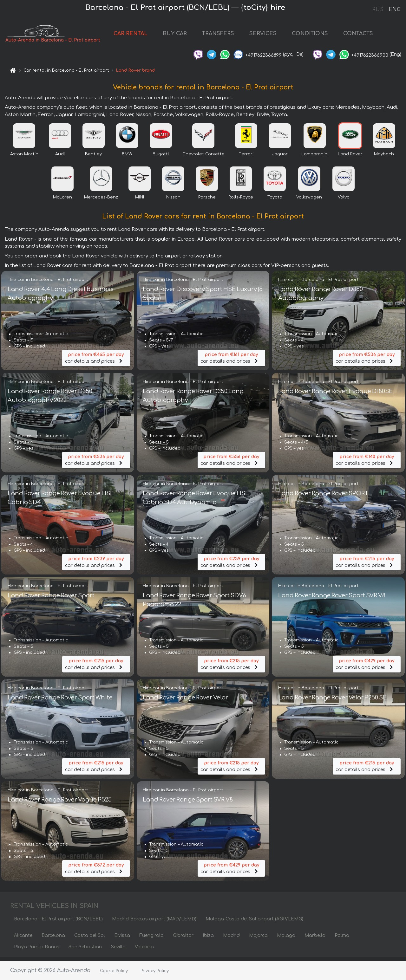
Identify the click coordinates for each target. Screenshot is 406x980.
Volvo (344, 201)
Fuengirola (151, 939)
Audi (60, 158)
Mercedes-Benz (101, 201)
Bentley (93, 158)
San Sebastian (85, 951)
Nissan (173, 201)
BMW (127, 158)
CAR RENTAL (135, 36)
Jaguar (280, 158)
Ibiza (208, 939)
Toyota (275, 201)
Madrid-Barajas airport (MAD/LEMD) (154, 923)
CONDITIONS (314, 36)
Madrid (231, 939)
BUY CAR (179, 36)
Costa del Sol (90, 939)
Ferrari (246, 158)
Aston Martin (24, 158)
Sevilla (118, 951)
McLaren (62, 201)
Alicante (23, 939)
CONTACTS (363, 36)
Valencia (144, 951)
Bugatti (161, 158)
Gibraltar (183, 939)
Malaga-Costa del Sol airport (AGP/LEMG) (254, 923)
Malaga (286, 939)
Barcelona (53, 939)
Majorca (258, 939)
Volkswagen (309, 201)
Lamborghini (315, 158)
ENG (395, 10)
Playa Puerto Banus (37, 951)
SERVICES (267, 36)
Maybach (384, 158)
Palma (342, 939)
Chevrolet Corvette (203, 158)
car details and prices (96, 361)
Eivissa (122, 939)
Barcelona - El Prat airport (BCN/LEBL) (58, 923)
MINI (140, 201)
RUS (378, 10)
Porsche (207, 201)
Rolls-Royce (241, 201)
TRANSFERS (223, 36)
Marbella (315, 939)
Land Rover (350, 158)
